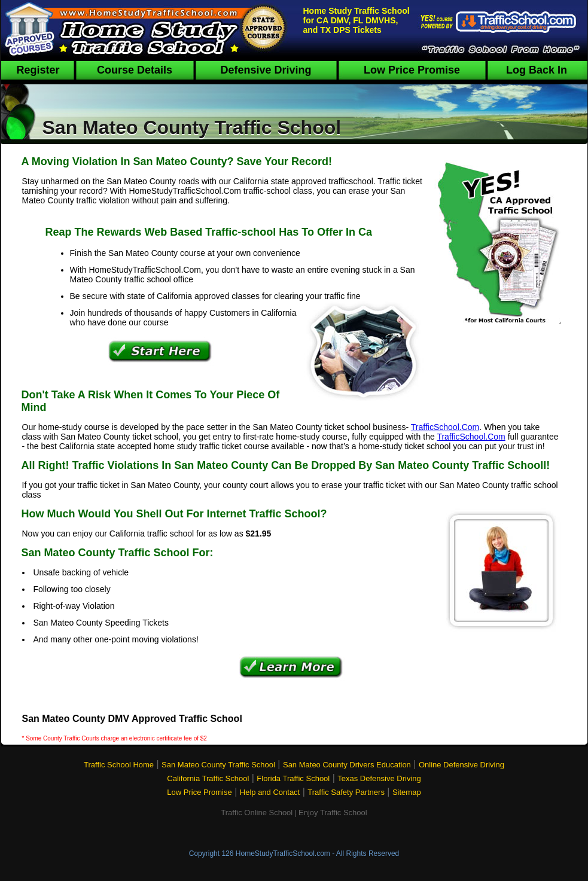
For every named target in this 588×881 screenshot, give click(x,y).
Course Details (135, 70)
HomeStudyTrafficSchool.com (283, 853)
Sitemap (407, 792)
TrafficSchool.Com (445, 427)
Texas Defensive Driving (379, 778)
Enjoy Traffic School (333, 813)
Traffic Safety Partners (346, 792)
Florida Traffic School (293, 778)
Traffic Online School (257, 813)
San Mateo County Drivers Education (347, 765)
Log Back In (537, 70)
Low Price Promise (412, 70)
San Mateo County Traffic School (218, 765)
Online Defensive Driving (461, 765)
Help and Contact (270, 792)
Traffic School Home (119, 765)
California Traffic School (208, 778)
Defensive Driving (266, 70)
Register (38, 70)
